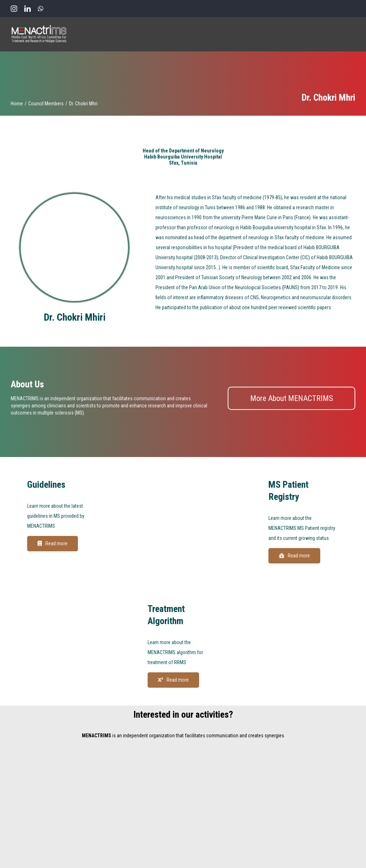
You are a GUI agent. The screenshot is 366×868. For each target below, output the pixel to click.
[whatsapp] (41, 9)
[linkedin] (28, 9)
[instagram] (14, 9)
